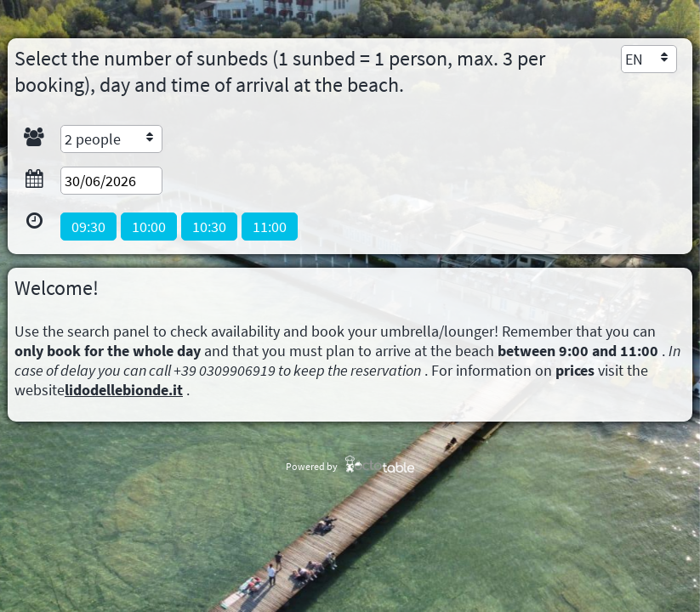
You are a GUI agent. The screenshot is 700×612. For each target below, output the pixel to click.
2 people (93, 139)
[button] (88, 227)
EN (634, 59)
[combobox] (649, 59)
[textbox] (111, 181)
